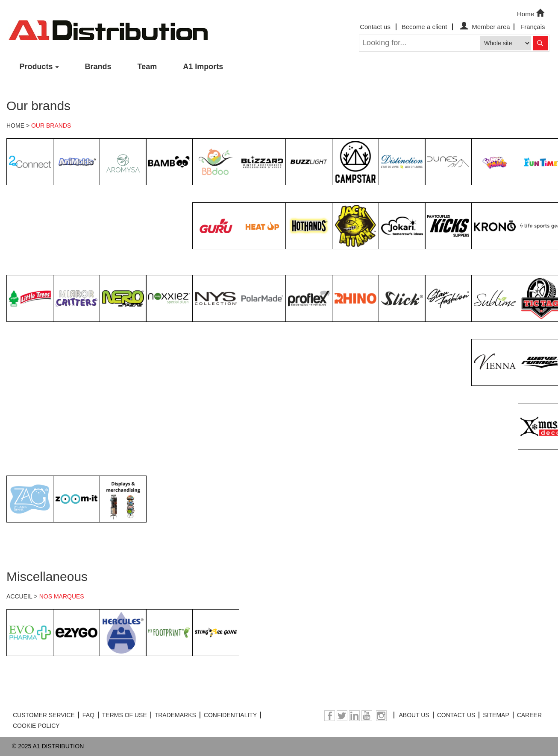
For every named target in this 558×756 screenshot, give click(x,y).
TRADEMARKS (175, 715)
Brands (98, 67)
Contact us (375, 27)
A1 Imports (203, 67)
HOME (15, 126)
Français (533, 27)
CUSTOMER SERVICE (44, 715)
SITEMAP (496, 715)
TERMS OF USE (125, 715)
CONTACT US (456, 715)
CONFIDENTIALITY (230, 715)
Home (532, 13)
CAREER (529, 715)
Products (36, 67)
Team (147, 67)
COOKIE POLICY (36, 726)
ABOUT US (414, 715)
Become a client (424, 27)
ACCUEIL (19, 596)
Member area (484, 27)
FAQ (88, 715)
